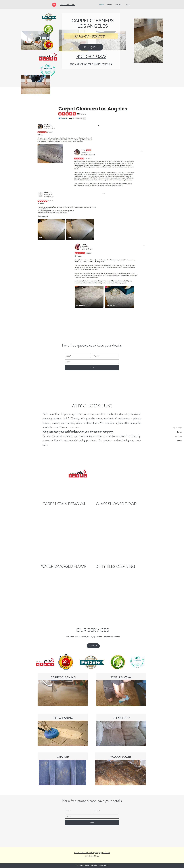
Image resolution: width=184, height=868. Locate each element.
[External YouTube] (92, 471)
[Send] (92, 368)
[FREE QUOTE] (91, 47)
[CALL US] (93, 646)
